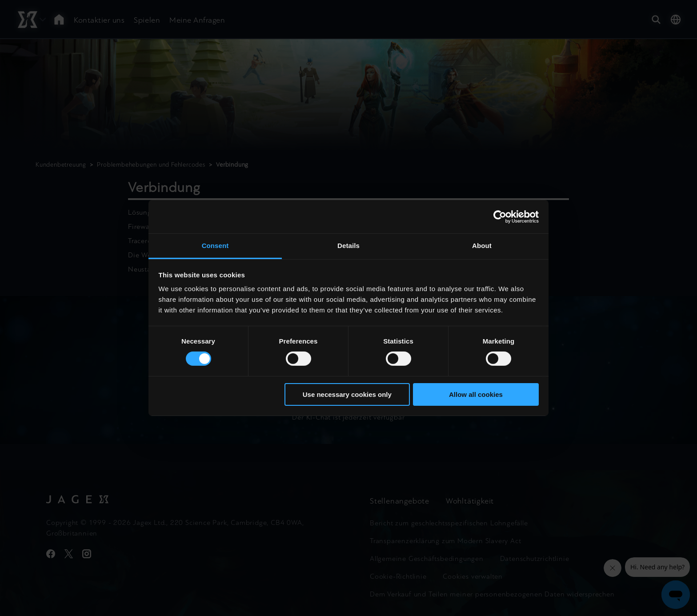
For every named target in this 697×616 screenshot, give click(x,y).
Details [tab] (348, 246)
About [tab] (482, 246)
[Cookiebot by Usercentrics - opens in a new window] (500, 216)
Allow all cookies (476, 394)
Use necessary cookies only (347, 394)
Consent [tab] (215, 246)
